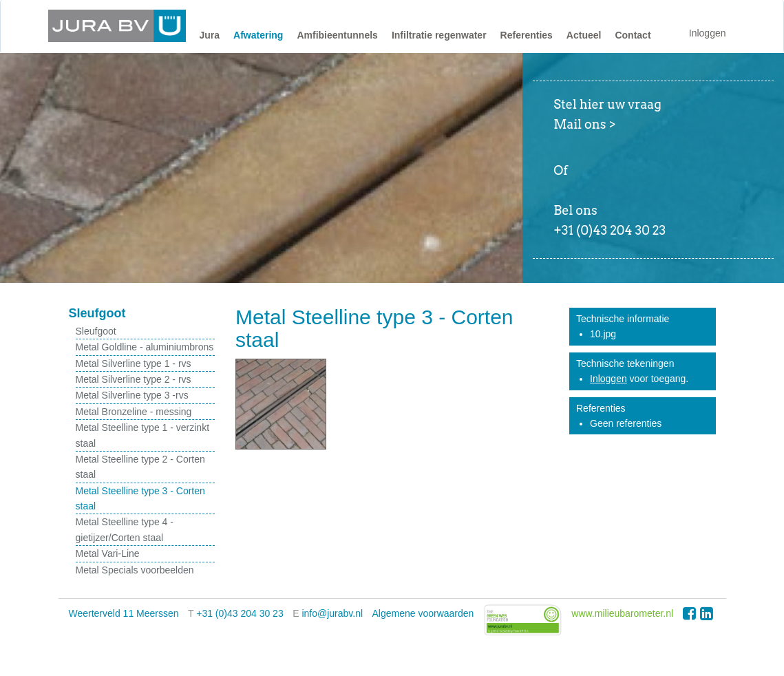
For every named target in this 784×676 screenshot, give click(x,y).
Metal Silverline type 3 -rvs (132, 395)
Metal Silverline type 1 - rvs (134, 363)
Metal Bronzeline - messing (134, 412)
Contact (633, 35)
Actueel (584, 35)
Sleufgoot (96, 331)
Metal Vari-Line (108, 553)
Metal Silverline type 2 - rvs (134, 379)
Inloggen (708, 33)
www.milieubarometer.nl (622, 613)
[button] (210, 39)
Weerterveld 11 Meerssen (124, 613)
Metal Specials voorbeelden (135, 570)
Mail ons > (584, 124)
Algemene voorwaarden (423, 613)
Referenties (527, 35)
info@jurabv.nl (332, 613)
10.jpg (603, 334)
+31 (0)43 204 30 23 (240, 613)
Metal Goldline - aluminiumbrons (145, 347)
